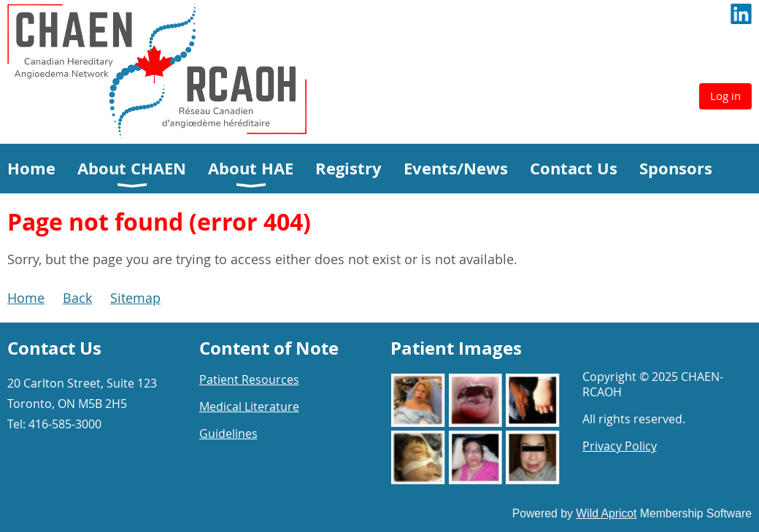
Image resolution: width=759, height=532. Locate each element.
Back (77, 298)
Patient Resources (249, 379)
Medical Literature (249, 406)
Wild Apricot (606, 513)
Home (26, 298)
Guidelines (228, 433)
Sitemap (135, 298)
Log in (725, 96)
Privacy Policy (620, 446)
